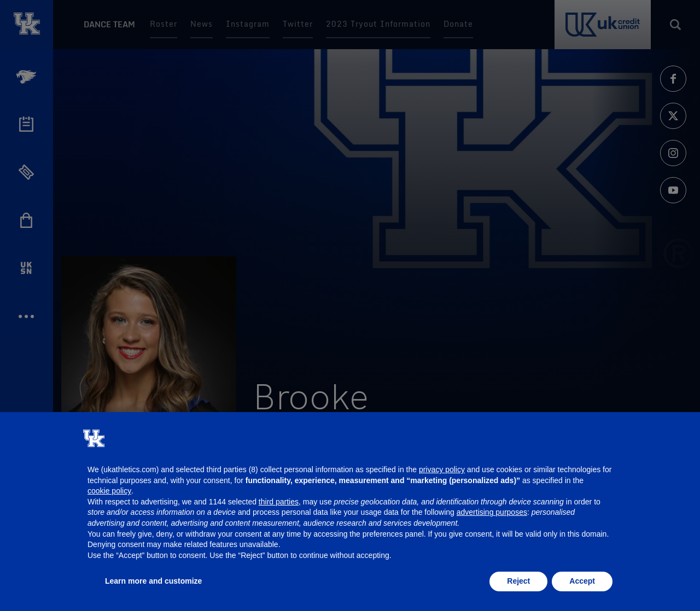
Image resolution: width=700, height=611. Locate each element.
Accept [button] (582, 581)
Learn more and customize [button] (153, 581)
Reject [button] (518, 581)
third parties (279, 502)
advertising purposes (492, 512)
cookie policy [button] (109, 491)
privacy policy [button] (442, 469)
